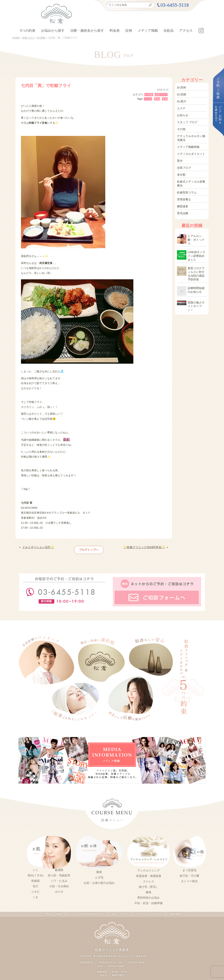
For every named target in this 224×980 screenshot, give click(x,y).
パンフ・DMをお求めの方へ (87, 911)
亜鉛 (157, 99)
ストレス (149, 879)
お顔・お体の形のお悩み (99, 880)
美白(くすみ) (35, 873)
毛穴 (35, 884)
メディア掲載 (148, 31)
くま (35, 895)
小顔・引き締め (59, 884)
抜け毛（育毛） (149, 884)
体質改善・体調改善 (149, 873)
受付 (180, 154)
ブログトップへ (89, 548)
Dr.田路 (149, 95)
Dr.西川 (181, 100)
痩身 (99, 869)
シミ (35, 867)
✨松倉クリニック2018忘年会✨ (146, 546)
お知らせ (182, 113)
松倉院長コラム (186, 183)
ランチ (148, 99)
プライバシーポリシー (148, 911)
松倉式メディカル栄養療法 (191, 175)
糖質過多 (182, 196)
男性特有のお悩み (149, 895)
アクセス (186, 31)
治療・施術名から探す (87, 31)
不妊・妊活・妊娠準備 (149, 901)
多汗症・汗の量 (189, 873)
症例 (129, 31)
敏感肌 (59, 867)
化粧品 (169, 31)
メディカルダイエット (190, 148)
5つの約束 (28, 31)
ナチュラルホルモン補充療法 (191, 133)
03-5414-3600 (136, 960)
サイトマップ (119, 911)
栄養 (165, 99)
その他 (181, 125)
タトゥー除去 (189, 879)
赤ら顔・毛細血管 (59, 873)
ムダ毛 (99, 875)
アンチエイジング (149, 868)
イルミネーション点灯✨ (37, 546)
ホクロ (59, 889)
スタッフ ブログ (187, 119)
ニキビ (35, 889)
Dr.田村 (181, 87)
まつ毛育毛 (189, 868)
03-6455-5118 (108, 960)
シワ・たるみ (59, 878)
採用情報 (174, 911)
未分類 (181, 167)
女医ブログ (161, 95)
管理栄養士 (184, 190)
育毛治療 (182, 202)
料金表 (115, 31)
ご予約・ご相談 (53, 911)
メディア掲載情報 (187, 142)
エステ (181, 106)
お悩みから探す (53, 31)
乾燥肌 (35, 878)
